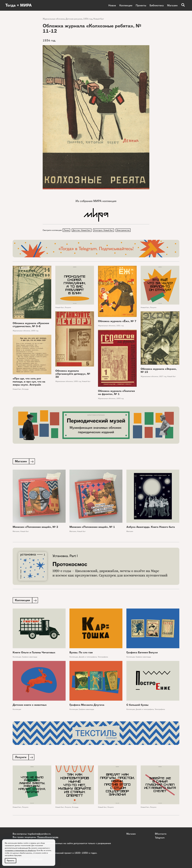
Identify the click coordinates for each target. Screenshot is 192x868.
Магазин (172, 5)
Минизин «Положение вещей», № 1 (92, 527)
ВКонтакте (161, 834)
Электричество (124, 230)
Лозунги (68, 308)
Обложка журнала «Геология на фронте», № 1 (116, 393)
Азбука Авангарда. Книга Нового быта (151, 527)
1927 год (163, 377)
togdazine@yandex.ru (39, 834)
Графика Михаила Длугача (87, 706)
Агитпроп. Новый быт (104, 230)
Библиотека (157, 5)
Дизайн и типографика (88, 658)
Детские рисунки (74, 19)
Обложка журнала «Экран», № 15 (159, 371)
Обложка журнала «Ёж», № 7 (117, 322)
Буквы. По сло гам (81, 653)
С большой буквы (137, 706)
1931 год (120, 326)
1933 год (120, 399)
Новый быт (99, 19)
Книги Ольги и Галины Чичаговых (34, 653)
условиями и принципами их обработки (20, 850)
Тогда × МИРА (19, 5)
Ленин (67, 230)
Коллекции (126, 5)
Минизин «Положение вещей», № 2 (35, 527)
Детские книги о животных (30, 706)
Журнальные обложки (54, 19)
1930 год (35, 331)
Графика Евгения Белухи (142, 653)
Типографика (103, 658)
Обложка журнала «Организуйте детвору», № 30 (73, 374)
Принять (11, 861)
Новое (112, 5)
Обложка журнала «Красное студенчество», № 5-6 (31, 325)
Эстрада (25, 389)
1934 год (88, 19)
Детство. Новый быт (82, 230)
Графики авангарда (30, 658)
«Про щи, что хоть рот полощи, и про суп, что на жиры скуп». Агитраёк (29, 382)
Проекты (141, 5)
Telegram (160, 837)
